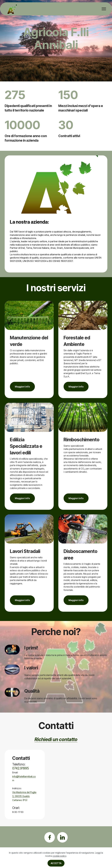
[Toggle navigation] (104, 9)
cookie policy (59, 856)
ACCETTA (56, 863)
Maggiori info (22, 387)
